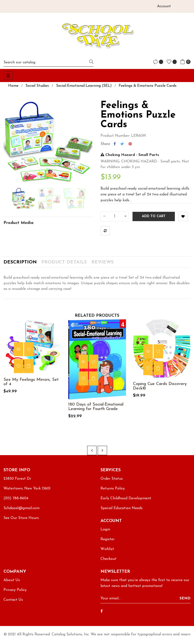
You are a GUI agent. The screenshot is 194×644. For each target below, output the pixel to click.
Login (105, 532)
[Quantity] (115, 216)
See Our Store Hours (21, 521)
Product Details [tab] (64, 263)
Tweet (122, 144)
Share (115, 144)
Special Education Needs (122, 511)
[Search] (48, 62)
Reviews (102, 263)
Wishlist (107, 552)
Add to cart (154, 216)
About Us (12, 583)
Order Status (112, 481)
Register (108, 542)
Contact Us (13, 602)
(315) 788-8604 (16, 501)
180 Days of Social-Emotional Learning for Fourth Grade (96, 409)
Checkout (108, 561)
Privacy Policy (15, 593)
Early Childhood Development (126, 501)
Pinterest (130, 144)
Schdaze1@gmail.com (22, 511)
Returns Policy (113, 491)
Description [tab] (20, 263)
